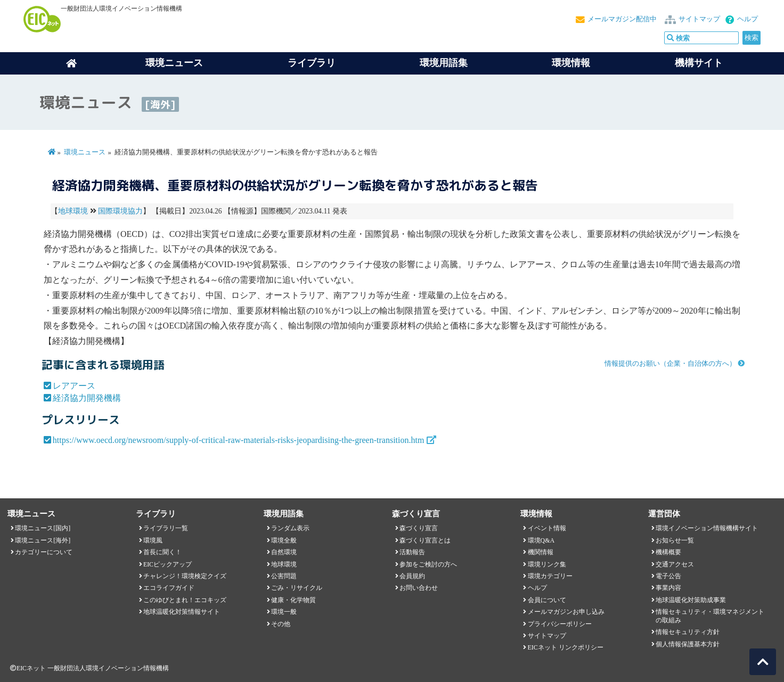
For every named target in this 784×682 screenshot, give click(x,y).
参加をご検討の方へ (428, 564)
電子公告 (668, 576)
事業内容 (668, 588)
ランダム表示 (290, 528)
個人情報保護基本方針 (688, 644)
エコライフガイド (169, 588)
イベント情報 (547, 528)
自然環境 (284, 552)
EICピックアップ (168, 564)
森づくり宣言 (419, 528)
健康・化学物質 (293, 600)
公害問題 (284, 576)
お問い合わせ (419, 588)
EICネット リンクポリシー (566, 647)
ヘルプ (748, 19)
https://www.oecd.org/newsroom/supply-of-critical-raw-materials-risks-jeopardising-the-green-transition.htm (239, 440)
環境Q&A (541, 540)
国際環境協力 (120, 211)
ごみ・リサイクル (297, 588)
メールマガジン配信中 (622, 19)
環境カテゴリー (550, 576)
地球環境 (73, 211)
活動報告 (412, 552)
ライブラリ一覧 (166, 528)
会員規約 (412, 576)
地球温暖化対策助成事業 (691, 600)
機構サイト (699, 63)
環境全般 (284, 540)
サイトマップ (699, 19)
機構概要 (668, 552)
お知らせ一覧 (675, 540)
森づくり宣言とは (425, 540)
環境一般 (284, 612)
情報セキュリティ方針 (688, 632)
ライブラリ (312, 63)
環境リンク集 (547, 564)
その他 (281, 624)
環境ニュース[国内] (43, 528)
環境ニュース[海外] (43, 540)
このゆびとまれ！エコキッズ (185, 600)
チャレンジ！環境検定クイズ (185, 576)
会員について (547, 600)
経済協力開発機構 (87, 398)
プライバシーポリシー (560, 624)
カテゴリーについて (44, 552)
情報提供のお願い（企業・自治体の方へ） (670, 364)
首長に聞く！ (162, 552)
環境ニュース (85, 152)
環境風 (153, 540)
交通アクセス (675, 564)
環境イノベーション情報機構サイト (707, 528)
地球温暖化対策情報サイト (182, 612)
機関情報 (541, 552)
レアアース (74, 386)
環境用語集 (444, 63)
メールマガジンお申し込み (566, 612)
